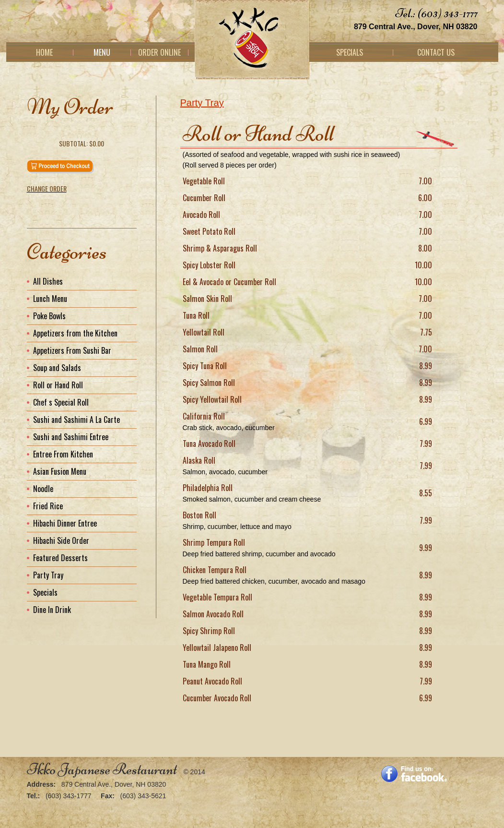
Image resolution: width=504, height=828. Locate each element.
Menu (102, 52)
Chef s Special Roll (61, 402)
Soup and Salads (57, 368)
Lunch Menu (50, 299)
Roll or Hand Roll (58, 385)
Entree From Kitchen (63, 454)
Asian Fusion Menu (60, 471)
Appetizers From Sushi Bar (72, 350)
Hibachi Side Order (61, 540)
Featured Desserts (60, 558)
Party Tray (202, 103)
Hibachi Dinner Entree (65, 523)
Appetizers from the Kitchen (75, 333)
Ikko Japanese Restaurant (102, 769)
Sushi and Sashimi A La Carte (76, 420)
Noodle (43, 489)
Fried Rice (48, 506)
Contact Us (436, 52)
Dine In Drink (52, 610)
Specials (350, 52)
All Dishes (48, 281)
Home (44, 52)
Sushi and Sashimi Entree (71, 437)
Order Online (159, 52)
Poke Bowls (49, 316)
